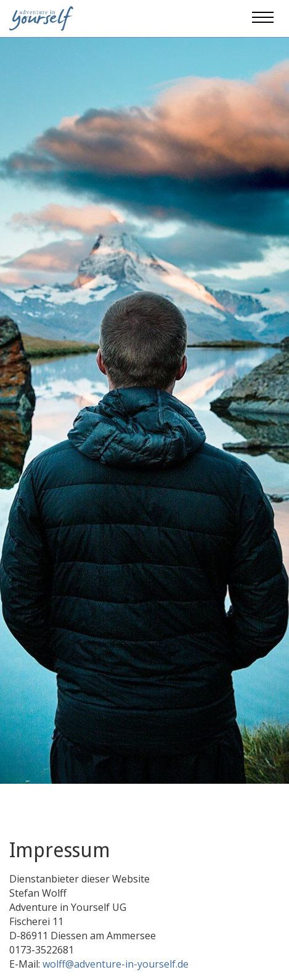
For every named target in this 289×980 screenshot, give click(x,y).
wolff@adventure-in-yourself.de (116, 964)
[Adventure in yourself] (41, 17)
